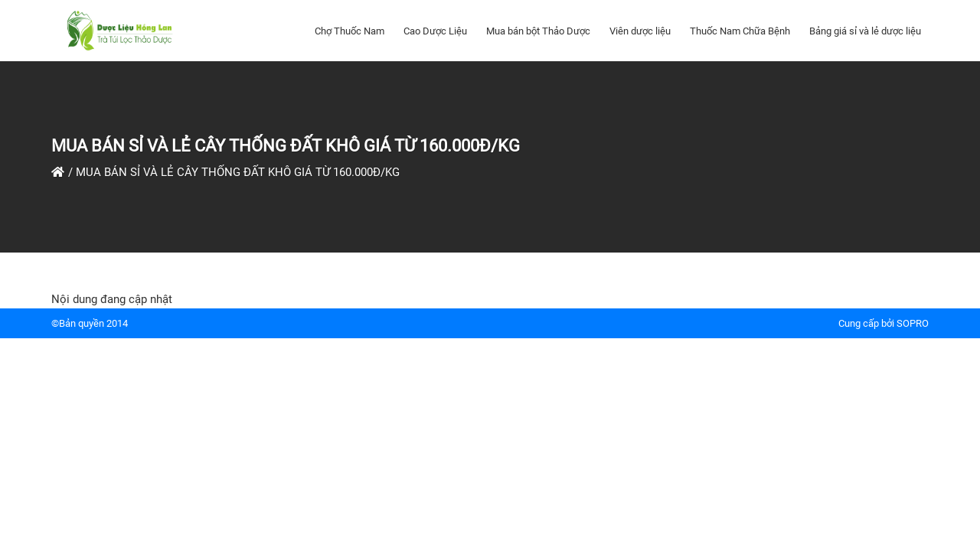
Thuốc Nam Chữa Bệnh (740, 31)
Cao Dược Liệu (435, 31)
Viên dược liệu (640, 31)
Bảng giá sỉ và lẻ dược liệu (865, 31)
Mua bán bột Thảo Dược (538, 31)
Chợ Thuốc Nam (350, 31)
